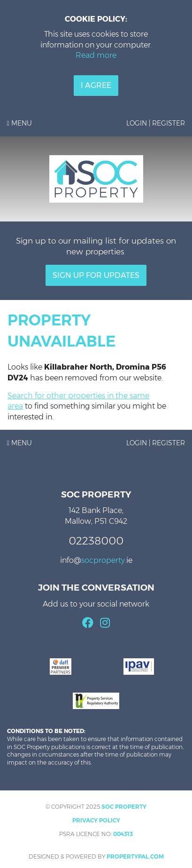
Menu (19, 123)
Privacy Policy (96, 820)
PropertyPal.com (135, 856)
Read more (96, 55)
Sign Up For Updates (96, 275)
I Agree (96, 85)
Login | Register (156, 123)
